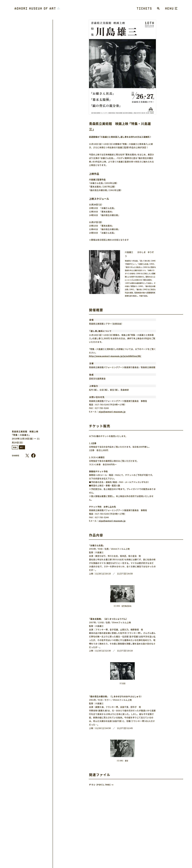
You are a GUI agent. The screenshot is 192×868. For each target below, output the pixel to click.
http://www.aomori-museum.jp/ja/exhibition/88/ (115, 356)
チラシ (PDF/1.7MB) (100, 785)
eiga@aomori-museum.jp (112, 412)
